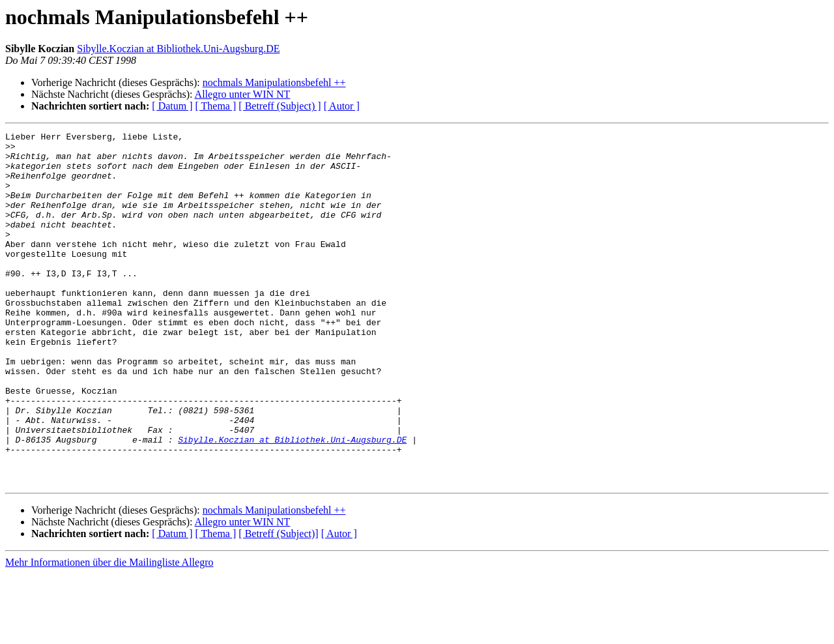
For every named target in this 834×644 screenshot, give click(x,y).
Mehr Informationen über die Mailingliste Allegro (109, 633)
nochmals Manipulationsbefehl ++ (274, 82)
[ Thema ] (216, 106)
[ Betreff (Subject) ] (280, 106)
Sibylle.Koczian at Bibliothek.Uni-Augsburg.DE (178, 49)
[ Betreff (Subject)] (278, 604)
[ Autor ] (342, 106)
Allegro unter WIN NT (243, 94)
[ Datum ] (172, 106)
